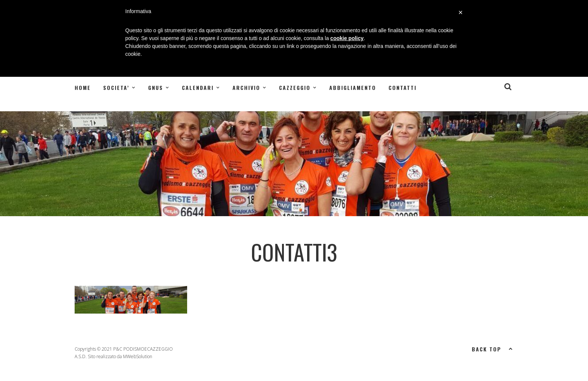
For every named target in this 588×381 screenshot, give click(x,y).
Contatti (403, 87)
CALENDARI (198, 87)
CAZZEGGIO (295, 87)
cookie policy (347, 38)
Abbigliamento (353, 87)
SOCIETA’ (116, 87)
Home (83, 87)
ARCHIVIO (246, 87)
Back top (493, 348)
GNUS (156, 87)
